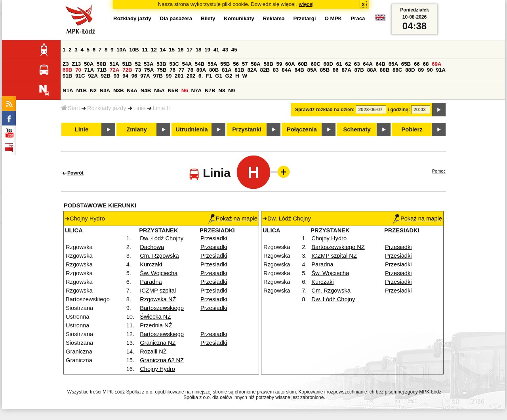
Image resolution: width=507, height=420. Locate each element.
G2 (229, 76)
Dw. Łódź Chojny (162, 238)
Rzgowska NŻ (158, 299)
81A (227, 70)
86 (336, 70)
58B (268, 64)
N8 (222, 90)
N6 (185, 90)
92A (93, 76)
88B (385, 70)
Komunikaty (239, 18)
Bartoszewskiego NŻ (338, 247)
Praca (358, 18)
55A (212, 64)
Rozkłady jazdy (107, 108)
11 (145, 50)
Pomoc (439, 171)
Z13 (76, 64)
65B (406, 64)
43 (225, 50)
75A (149, 70)
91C (80, 76)
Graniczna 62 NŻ (162, 360)
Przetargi (304, 18)
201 (179, 76)
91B (67, 76)
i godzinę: (399, 110)
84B (299, 70)
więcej (306, 4)
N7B (210, 90)
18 (199, 50)
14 (163, 50)
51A (114, 64)
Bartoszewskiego (162, 308)
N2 (93, 90)
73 (138, 70)
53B (161, 64)
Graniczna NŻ (158, 343)
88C (397, 70)
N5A (159, 90)
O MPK (334, 18)
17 (190, 50)
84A (286, 70)
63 (357, 64)
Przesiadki (214, 238)
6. (201, 76)
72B (127, 70)
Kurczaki (151, 264)
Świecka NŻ (155, 317)
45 (234, 50)
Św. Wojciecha (159, 273)
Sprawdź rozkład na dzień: (325, 110)
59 (279, 64)
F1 (209, 76)
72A (114, 70)
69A (436, 64)
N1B (81, 90)
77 (182, 70)
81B (239, 70)
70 (78, 70)
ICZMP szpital (158, 291)
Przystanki (247, 129)
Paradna (151, 282)
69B (67, 70)
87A (346, 70)
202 (191, 76)
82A (252, 70)
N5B (173, 90)
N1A (68, 90)
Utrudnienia (192, 129)
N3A (105, 90)
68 (426, 64)
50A (89, 64)
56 (236, 64)
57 (245, 64)
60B (303, 64)
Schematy (357, 129)
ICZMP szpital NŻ (334, 256)
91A (440, 70)
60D (328, 64)
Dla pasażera (176, 18)
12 (154, 50)
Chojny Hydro (157, 369)
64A (368, 64)
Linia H (162, 108)
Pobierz (412, 129)
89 (421, 70)
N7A (197, 90)
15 (172, 50)
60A (290, 64)
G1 (219, 76)
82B (265, 70)
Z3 (66, 64)
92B (105, 76)
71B (102, 70)
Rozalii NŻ (153, 352)
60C (315, 64)
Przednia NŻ (156, 325)
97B (158, 76)
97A (145, 76)
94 (125, 76)
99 (169, 76)
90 (430, 70)
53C (174, 64)
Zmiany (136, 129)
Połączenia (302, 129)
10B (134, 50)
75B (162, 70)
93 (117, 76)
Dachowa (152, 247)
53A (149, 64)
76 (172, 70)
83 (276, 70)
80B (214, 70)
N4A (132, 90)
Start (71, 108)
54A (187, 64)
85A (312, 70)
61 (339, 64)
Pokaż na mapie (233, 219)
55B (225, 64)
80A (201, 70)
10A (121, 50)
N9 (232, 90)
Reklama (274, 18)
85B (325, 70)
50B (101, 64)
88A (372, 70)
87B (359, 70)
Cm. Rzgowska (159, 256)
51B (127, 64)
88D (410, 70)
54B (200, 64)
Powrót (75, 173)
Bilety (208, 18)
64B (380, 64)
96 (134, 76)
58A (255, 64)
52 (138, 64)
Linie (140, 108)
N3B (119, 90)
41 (216, 50)
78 (190, 70)
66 (417, 64)
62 (348, 64)
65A (393, 64)
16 (181, 50)
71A (89, 70)
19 (207, 50)
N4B (146, 90)
